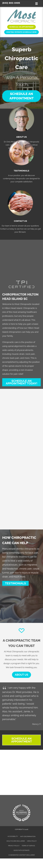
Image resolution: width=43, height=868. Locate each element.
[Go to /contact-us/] (20, 211)
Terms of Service (28, 846)
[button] (21, 96)
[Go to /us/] (21, 127)
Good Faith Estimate (21, 850)
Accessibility (13, 836)
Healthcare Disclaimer (16, 841)
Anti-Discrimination (28, 836)
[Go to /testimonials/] (21, 160)
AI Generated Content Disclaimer (22, 855)
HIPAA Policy (32, 841)
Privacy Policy (14, 846)
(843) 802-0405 (11, 3)
